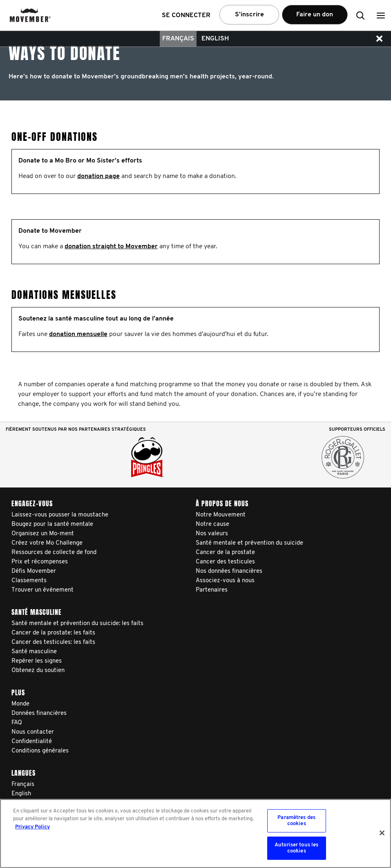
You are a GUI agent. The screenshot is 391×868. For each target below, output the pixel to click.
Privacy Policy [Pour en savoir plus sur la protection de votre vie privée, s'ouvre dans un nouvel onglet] (32, 827)
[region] (195, 834)
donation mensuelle (78, 334)
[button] (381, 15)
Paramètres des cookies (296, 821)
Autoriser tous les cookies (296, 848)
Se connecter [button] (186, 16)
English (215, 39)
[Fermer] (382, 833)
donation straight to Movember (111, 247)
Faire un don (315, 15)
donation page (98, 176)
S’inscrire (249, 15)
